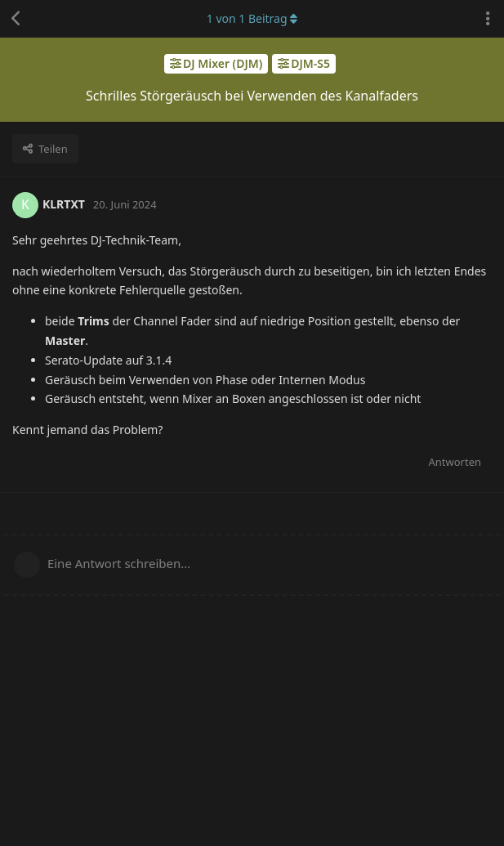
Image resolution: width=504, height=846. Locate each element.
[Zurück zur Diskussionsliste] (16, 19)
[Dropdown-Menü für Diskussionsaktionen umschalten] (488, 19)
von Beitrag (252, 18)
